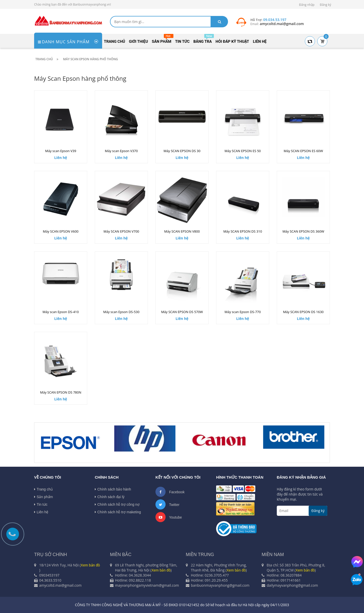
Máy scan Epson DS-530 (121, 312)
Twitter (167, 504)
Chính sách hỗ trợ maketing (118, 512)
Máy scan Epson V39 (61, 151)
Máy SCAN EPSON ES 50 (243, 151)
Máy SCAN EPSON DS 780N (61, 392)
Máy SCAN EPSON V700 (121, 231)
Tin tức (41, 504)
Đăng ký (325, 5)
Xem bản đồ (90, 565)
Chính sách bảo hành (113, 489)
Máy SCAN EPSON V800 (182, 231)
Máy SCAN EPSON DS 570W (182, 312)
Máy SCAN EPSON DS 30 (182, 151)
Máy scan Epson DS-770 (243, 312)
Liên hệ (41, 512)
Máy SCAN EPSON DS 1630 (303, 312)
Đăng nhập (307, 5)
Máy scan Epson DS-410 (61, 312)
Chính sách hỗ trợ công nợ (117, 504)
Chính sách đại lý (110, 497)
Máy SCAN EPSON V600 (61, 231)
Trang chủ (43, 489)
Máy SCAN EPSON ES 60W (303, 151)
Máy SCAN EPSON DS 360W (303, 231)
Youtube (169, 517)
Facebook (170, 492)
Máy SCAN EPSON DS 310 (243, 231)
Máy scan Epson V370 (121, 151)
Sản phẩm (43, 497)
